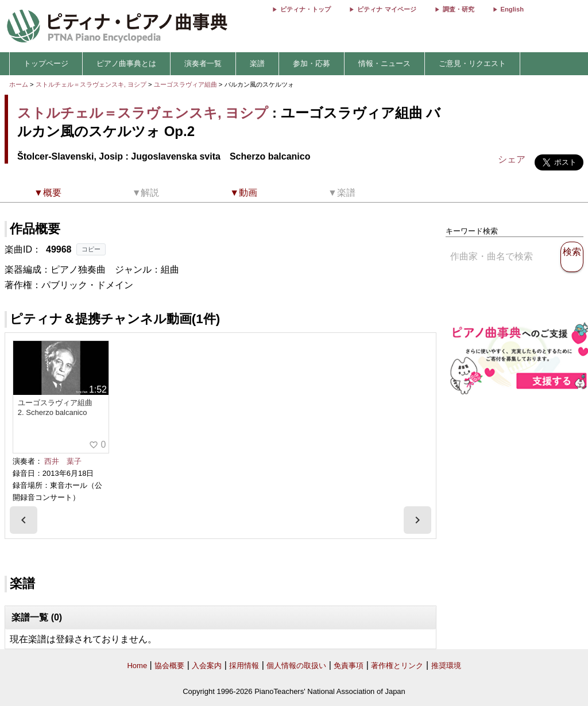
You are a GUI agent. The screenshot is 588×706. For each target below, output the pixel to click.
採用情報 (244, 666)
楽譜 (257, 63)
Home (137, 666)
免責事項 (349, 666)
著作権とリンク (397, 666)
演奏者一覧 (203, 63)
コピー (91, 249)
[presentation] (24, 520)
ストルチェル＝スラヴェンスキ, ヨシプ (91, 84)
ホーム (19, 84)
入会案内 (207, 666)
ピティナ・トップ (305, 9)
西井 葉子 (63, 461)
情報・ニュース (384, 63)
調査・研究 (459, 9)
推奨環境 (446, 666)
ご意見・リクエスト (472, 63)
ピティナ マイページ (386, 9)
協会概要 (169, 666)
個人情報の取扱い (296, 666)
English (512, 9)
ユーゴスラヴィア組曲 (186, 84)
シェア (512, 159)
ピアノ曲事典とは (126, 63)
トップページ (46, 63)
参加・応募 (312, 63)
